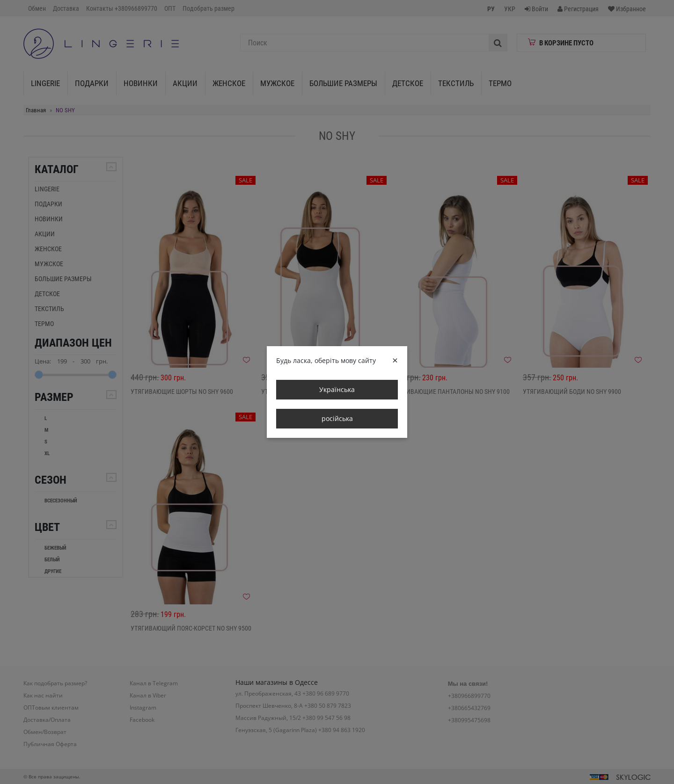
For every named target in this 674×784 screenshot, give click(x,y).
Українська (337, 389)
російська (337, 418)
